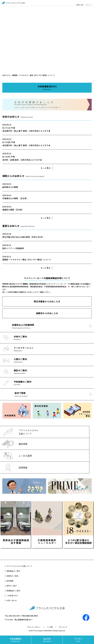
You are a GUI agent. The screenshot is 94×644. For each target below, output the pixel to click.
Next (79, 553)
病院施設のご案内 (13, 571)
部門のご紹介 (12, 586)
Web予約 (47, 640)
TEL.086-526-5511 (12, 616)
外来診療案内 (16, 640)
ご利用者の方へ (12, 596)
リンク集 (50, 627)
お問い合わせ (12, 600)
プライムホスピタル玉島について (19, 566)
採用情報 (10, 581)
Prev (15, 553)
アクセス (78, 640)
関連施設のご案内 (13, 591)
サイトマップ (63, 627)
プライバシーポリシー (34, 627)
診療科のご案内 (12, 576)
